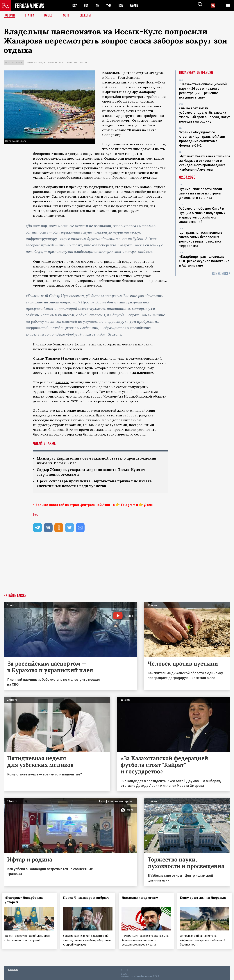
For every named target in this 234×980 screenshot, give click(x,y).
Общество (71, 62)
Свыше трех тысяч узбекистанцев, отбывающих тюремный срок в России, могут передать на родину (205, 115)
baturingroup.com (144, 976)
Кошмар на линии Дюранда (197, 901)
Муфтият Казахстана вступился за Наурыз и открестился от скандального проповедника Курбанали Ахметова (205, 163)
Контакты (13, 969)
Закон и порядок (36, 62)
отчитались (55, 396)
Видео (50, 16)
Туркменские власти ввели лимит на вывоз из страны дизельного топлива (201, 193)
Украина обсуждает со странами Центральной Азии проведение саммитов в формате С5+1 (202, 139)
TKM (111, 6)
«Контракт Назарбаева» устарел (26, 901)
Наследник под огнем (142, 899)
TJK (99, 6)
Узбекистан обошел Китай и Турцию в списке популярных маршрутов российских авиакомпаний (202, 215)
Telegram (128, 506)
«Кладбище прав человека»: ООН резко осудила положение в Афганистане (204, 261)
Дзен (148, 506)
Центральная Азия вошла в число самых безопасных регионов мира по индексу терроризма (201, 239)
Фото (68, 16)
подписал (108, 358)
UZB (123, 6)
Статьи (30, 16)
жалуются (125, 410)
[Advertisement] (117, 567)
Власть (83, 62)
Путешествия (56, 62)
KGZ (87, 6)
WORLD (137, 6)
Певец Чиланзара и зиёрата (80, 901)
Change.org (111, 135)
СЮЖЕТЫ (87, 16)
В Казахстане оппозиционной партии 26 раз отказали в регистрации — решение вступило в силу (203, 91)
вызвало (62, 382)
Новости (10, 16)
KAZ (75, 6)
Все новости (221, 274)
